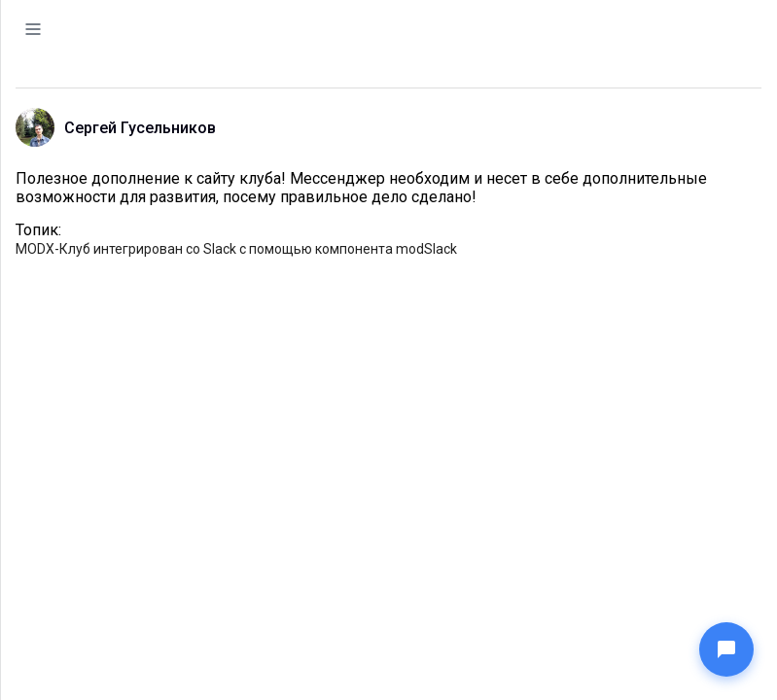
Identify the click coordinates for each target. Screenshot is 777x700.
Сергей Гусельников (140, 128)
